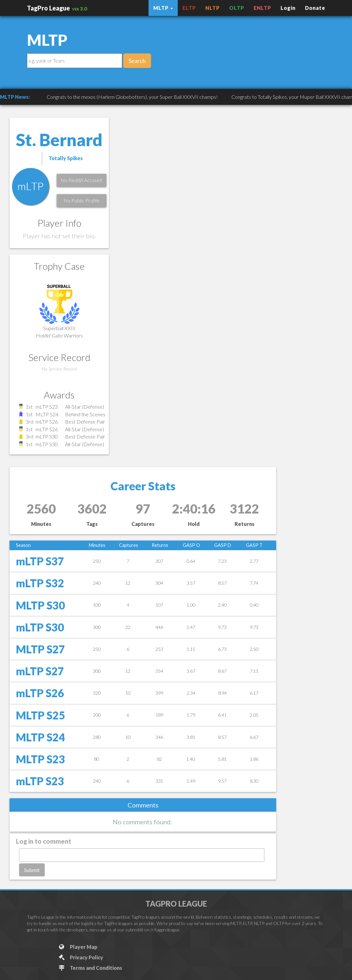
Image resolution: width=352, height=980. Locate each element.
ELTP (189, 8)
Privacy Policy (81, 957)
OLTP (237, 8)
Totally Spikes (66, 158)
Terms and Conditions (90, 968)
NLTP (213, 8)
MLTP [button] (163, 8)
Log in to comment (43, 841)
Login (288, 8)
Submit (32, 870)
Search (137, 61)
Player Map (78, 947)
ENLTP (262, 8)
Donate (315, 8)
